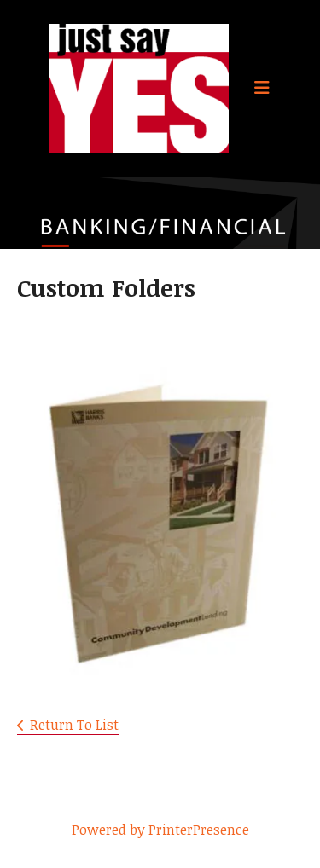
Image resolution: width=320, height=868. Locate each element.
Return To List (74, 725)
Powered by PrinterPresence (160, 830)
